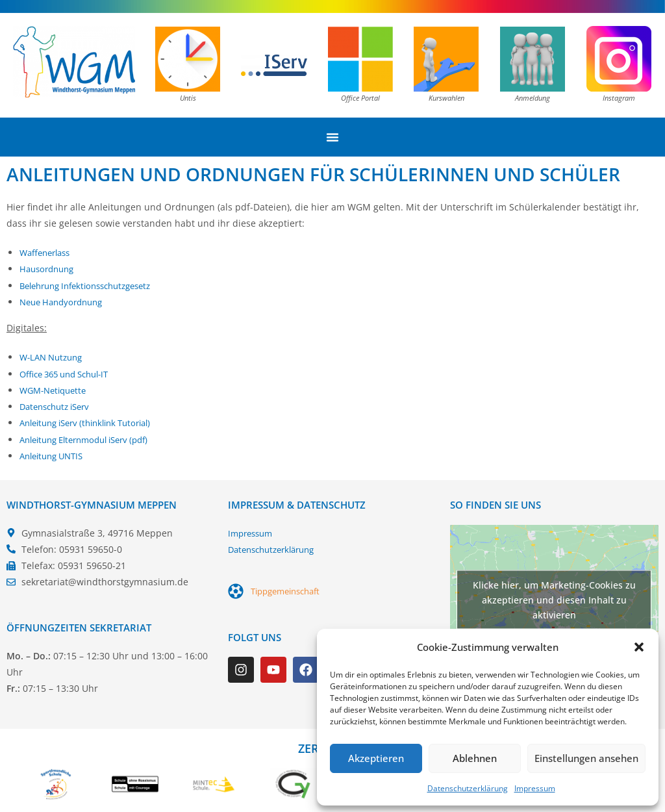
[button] (639, 647)
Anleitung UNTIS (55, 455)
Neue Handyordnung (65, 302)
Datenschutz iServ (59, 406)
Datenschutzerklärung (468, 788)
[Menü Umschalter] (332, 137)
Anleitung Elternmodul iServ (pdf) (92, 439)
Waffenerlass (48, 252)
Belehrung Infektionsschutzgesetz (93, 285)
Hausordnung (49, 269)
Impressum (535, 788)
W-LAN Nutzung (54, 357)
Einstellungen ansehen (586, 758)
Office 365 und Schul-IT (70, 373)
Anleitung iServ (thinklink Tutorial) (94, 423)
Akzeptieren (376, 758)
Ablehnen (475, 758)
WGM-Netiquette (56, 389)
